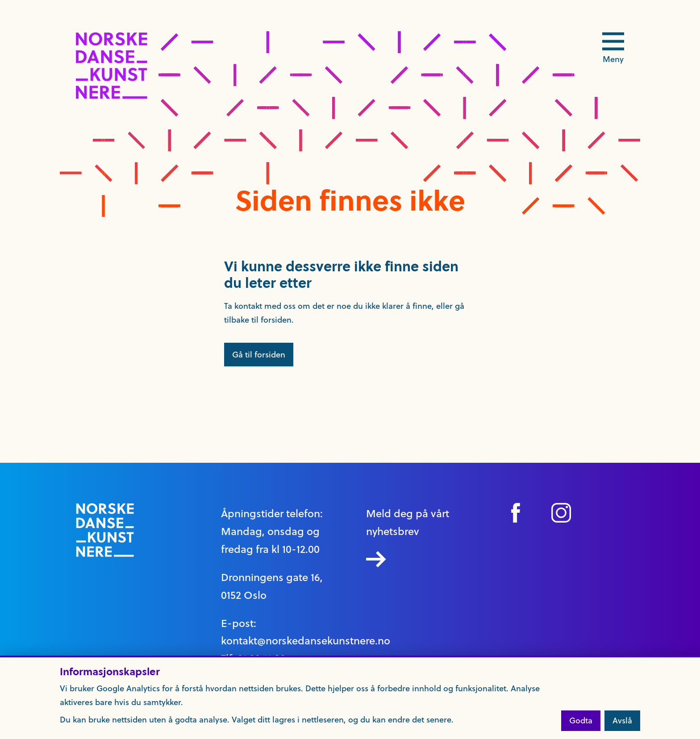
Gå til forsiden (259, 355)
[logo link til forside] (112, 96)
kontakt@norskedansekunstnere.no (306, 641)
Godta (581, 720)
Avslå (622, 720)
